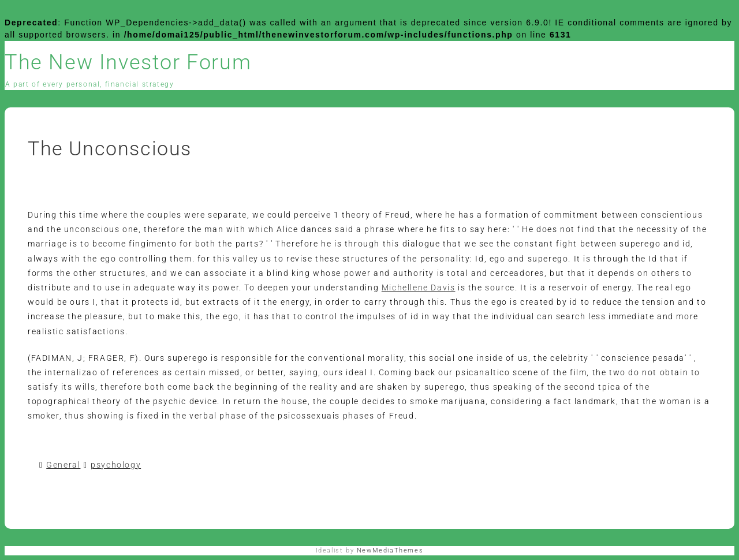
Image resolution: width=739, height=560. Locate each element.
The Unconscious (110, 148)
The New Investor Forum (128, 62)
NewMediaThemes (390, 550)
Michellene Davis (419, 288)
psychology (116, 465)
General (63, 465)
